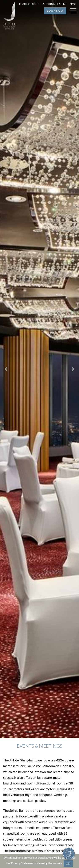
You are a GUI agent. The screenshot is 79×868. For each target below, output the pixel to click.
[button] (6, 369)
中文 (73, 4)
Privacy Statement (22, 863)
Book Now (55, 11)
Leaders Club (29, 4)
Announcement (55, 4)
